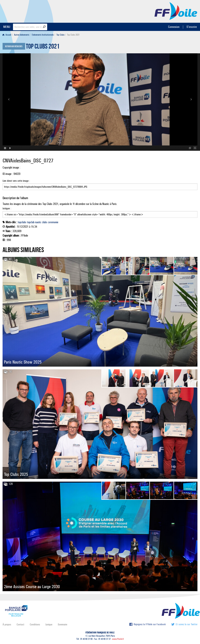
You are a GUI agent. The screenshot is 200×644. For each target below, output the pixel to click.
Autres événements (22, 35)
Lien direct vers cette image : (100, 185)
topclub (31, 222)
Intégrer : (100, 212)
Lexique (49, 624)
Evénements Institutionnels (43, 35)
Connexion (174, 27)
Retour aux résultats (14, 46)
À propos (7, 624)
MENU (7, 27)
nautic (38, 222)
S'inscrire (192, 27)
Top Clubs (60, 35)
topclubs (22, 222)
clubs (45, 222)
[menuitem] (8, 35)
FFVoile (176, 11)
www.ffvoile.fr (118, 639)
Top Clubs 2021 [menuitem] (73, 35)
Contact (20, 624)
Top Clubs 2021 (43, 47)
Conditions (35, 624)
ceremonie (53, 222)
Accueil (7, 35)
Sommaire (62, 624)
